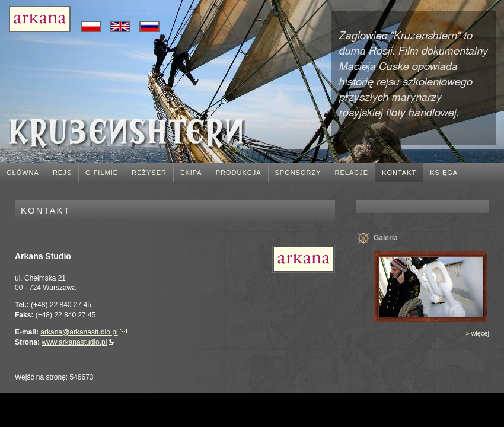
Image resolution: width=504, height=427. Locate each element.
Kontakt (399, 173)
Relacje (352, 173)
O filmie (102, 173)
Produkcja (239, 173)
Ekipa (191, 173)
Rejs (62, 173)
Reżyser (149, 173)
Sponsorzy (298, 173)
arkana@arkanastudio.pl (79, 332)
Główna (23, 173)
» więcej (477, 333)
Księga (444, 173)
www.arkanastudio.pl (74, 342)
